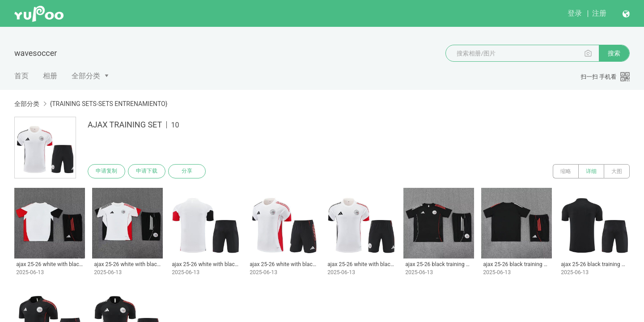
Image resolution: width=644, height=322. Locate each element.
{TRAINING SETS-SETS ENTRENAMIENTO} (108, 104)
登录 (575, 13)
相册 (50, 76)
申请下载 (147, 171)
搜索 (614, 53)
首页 (21, 76)
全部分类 (86, 76)
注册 (599, 13)
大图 (617, 171)
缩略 (566, 171)
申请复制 (106, 171)
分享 (187, 171)
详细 (591, 171)
